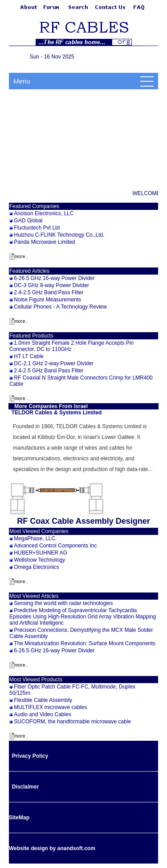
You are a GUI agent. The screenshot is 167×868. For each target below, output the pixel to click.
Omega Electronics (36, 567)
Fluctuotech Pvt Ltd (37, 228)
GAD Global (28, 221)
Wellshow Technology (39, 560)
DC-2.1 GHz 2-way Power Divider (54, 363)
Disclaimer (26, 787)
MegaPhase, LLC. (35, 538)
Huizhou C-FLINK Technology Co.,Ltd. (59, 235)
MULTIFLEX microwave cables (50, 707)
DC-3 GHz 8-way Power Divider (51, 285)
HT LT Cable (29, 356)
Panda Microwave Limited (44, 242)
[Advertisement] (83, 139)
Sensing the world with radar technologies (63, 603)
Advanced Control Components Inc (55, 546)
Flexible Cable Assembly (43, 700)
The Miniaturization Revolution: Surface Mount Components (85, 643)
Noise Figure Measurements (47, 300)
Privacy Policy (30, 756)
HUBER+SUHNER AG (41, 553)
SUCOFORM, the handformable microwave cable (72, 722)
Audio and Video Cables (43, 714)
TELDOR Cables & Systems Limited (57, 413)
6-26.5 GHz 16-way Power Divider (54, 278)
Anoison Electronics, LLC (44, 213)
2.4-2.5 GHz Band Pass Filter (49, 292)
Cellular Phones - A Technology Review (60, 307)
